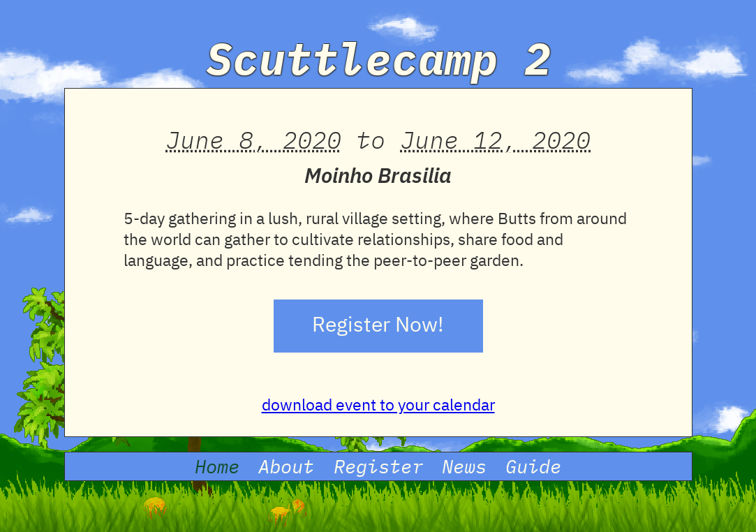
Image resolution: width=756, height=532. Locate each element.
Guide (533, 466)
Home (217, 466)
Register (378, 466)
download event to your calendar (378, 406)
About (286, 466)
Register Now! (378, 326)
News (464, 466)
